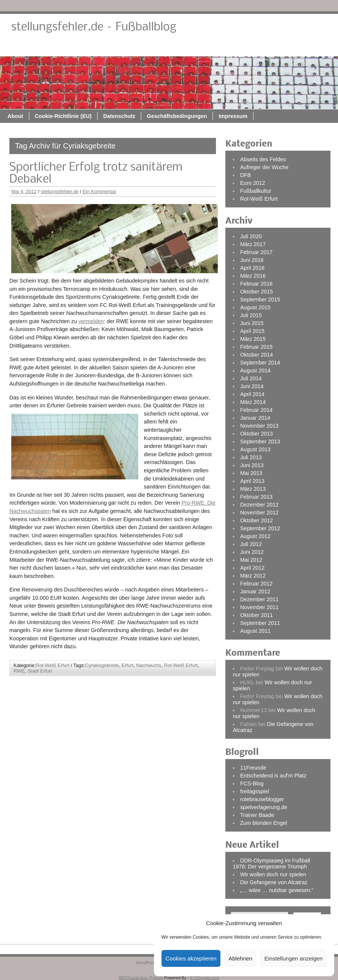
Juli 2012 (251, 544)
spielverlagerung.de (264, 807)
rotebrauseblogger (262, 799)
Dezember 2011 (259, 599)
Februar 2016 (256, 284)
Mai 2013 (251, 473)
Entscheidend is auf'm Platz (273, 776)
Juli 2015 (251, 315)
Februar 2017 (256, 252)
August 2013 (255, 449)
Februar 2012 (256, 584)
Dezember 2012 (259, 505)
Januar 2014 (255, 418)
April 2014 (252, 394)
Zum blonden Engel (263, 823)
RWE (19, 671)
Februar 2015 (256, 347)
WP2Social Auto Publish (141, 978)
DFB (245, 175)
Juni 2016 (252, 260)
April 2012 (252, 568)
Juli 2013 (251, 457)
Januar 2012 (255, 591)
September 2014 (260, 363)
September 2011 (260, 623)
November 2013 (259, 426)
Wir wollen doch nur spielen (273, 874)
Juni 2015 (252, 323)
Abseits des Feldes (263, 159)
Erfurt (128, 665)
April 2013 (252, 481)
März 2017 (253, 244)
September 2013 (260, 442)
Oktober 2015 (256, 292)
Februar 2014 (256, 410)
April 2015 (252, 331)
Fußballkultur (256, 191)
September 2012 (260, 528)
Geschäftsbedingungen (252, 48)
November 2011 (259, 607)
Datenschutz (195, 48)
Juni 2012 (252, 552)
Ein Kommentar (99, 191)
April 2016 (252, 268)
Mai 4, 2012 (24, 191)
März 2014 (253, 402)
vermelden (91, 321)
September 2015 (260, 299)
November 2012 (259, 513)
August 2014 (255, 371)
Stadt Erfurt (40, 671)
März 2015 (253, 339)
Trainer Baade (257, 815)
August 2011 (255, 631)
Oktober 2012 (256, 520)
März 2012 (253, 576)
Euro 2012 (252, 183)
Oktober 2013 (256, 434)
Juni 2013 (252, 465)
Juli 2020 (251, 236)
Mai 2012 (251, 560)
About (91, 48)
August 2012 (255, 536)
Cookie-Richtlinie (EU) (138, 48)
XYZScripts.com (204, 978)
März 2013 (253, 489)
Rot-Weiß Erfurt (53, 665)
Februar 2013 (256, 497)
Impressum (308, 48)
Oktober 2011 (256, 615)
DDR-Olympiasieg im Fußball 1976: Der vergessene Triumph (272, 864)
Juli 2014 (251, 378)
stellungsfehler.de (60, 191)
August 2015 (255, 307)
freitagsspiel (254, 791)
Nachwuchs (149, 665)
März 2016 (253, 276)
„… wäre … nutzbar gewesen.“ (277, 890)
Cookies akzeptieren (191, 958)
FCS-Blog (252, 783)
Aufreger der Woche (264, 167)
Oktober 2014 (256, 355)
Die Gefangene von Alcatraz (274, 882)
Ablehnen (240, 958)
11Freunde (253, 768)
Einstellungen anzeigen (293, 958)
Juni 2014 (252, 386)
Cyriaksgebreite (102, 665)
